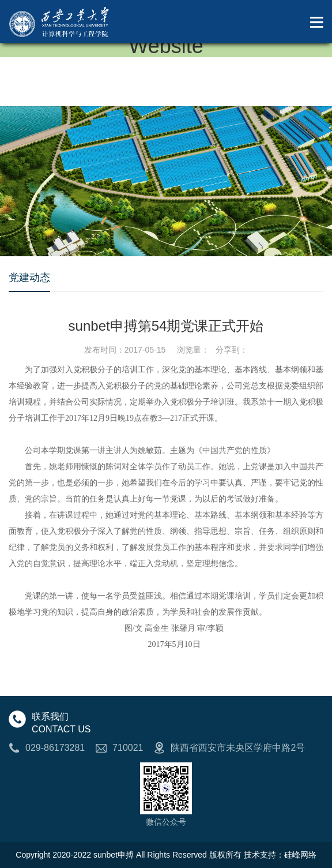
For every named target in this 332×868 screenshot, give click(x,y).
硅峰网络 (300, 855)
